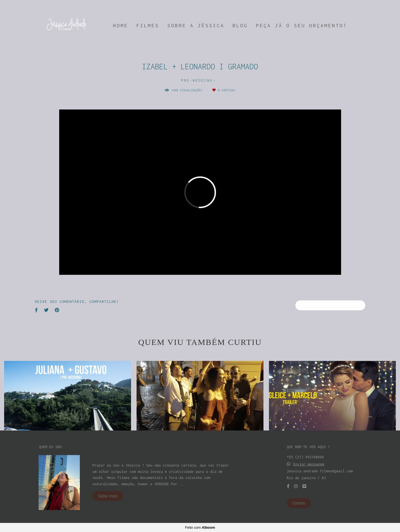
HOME (120, 25)
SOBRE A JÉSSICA (196, 25)
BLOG (240, 25)
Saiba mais (108, 496)
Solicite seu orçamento (330, 305)
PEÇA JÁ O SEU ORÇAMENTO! (302, 25)
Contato (299, 503)
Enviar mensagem (309, 464)
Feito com (200, 527)
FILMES (148, 25)
